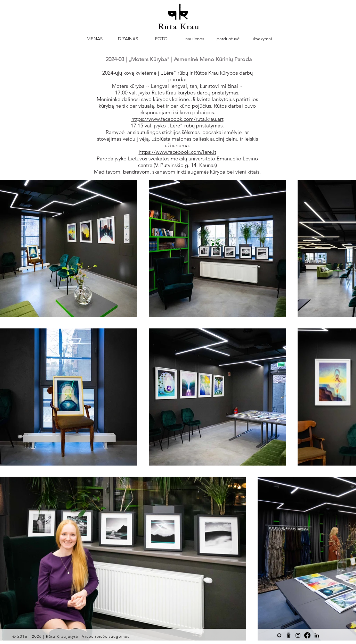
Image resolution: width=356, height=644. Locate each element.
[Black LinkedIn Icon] (317, 635)
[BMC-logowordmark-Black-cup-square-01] (289, 635)
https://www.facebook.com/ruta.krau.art (177, 119)
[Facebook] (307, 635)
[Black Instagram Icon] (298, 635)
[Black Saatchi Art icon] (279, 635)
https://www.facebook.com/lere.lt (177, 152)
